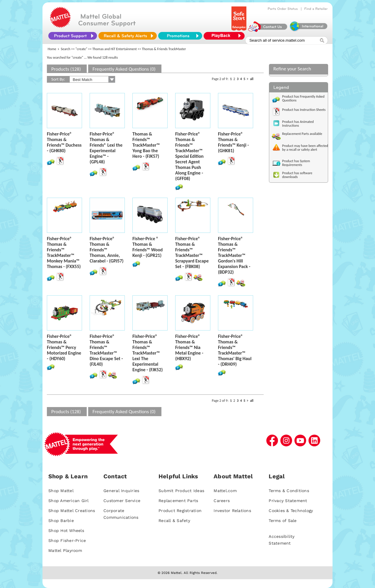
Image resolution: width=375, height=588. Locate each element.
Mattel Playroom (65, 550)
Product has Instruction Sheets (304, 110)
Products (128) (66, 69)
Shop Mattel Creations (72, 511)
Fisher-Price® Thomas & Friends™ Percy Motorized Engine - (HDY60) (64, 347)
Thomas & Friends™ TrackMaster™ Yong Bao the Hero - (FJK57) (146, 145)
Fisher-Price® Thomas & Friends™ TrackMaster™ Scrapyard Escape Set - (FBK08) (192, 253)
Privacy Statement (288, 501)
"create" (81, 49)
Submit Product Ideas (181, 491)
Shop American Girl (69, 501)
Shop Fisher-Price (67, 540)
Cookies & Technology (291, 511)
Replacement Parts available (302, 134)
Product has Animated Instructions (298, 124)
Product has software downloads (297, 175)
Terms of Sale (283, 521)
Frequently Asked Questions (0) (124, 69)
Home (52, 49)
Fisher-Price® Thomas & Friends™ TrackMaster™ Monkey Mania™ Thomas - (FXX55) (64, 253)
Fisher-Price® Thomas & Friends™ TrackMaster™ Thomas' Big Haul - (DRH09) (235, 350)
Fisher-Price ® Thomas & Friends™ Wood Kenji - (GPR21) (148, 247)
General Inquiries (121, 491)
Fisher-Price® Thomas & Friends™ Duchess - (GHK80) (64, 142)
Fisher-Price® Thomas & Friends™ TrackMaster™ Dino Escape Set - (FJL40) (106, 350)
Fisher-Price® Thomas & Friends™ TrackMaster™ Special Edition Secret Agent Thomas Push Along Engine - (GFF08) (189, 156)
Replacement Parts (178, 501)
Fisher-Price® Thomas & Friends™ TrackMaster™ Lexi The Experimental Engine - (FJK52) (148, 353)
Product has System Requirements (296, 163)
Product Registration (180, 511)
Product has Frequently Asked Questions (303, 98)
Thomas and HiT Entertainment (115, 49)
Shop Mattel (61, 491)
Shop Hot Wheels (66, 531)
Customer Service (122, 501)
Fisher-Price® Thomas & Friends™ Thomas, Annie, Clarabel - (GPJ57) (106, 250)
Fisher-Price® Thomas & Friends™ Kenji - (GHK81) (233, 142)
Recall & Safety (174, 521)
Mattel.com (225, 491)
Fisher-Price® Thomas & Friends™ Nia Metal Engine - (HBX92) (189, 347)
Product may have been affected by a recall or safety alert (305, 148)
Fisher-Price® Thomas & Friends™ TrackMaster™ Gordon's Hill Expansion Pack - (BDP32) (234, 255)
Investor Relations (232, 511)
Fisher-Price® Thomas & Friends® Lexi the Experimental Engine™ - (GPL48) (106, 148)
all (252, 79)
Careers (222, 501)
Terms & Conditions (289, 491)
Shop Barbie (61, 521)
